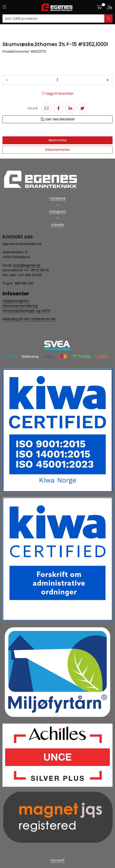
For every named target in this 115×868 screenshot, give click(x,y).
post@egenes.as (27, 265)
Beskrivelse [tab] (58, 140)
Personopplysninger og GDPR (26, 311)
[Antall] (57, 80)
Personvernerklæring (20, 306)
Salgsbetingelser (16, 301)
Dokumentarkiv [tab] (57, 150)
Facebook (57, 198)
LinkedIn (57, 225)
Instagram (58, 212)
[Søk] (53, 19)
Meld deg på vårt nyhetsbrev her (29, 319)
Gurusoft (57, 860)
